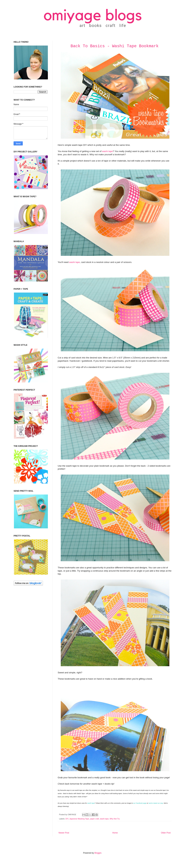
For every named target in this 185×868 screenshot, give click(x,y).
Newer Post (64, 833)
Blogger (98, 853)
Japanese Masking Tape (79, 819)
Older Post (166, 833)
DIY (67, 819)
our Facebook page (140, 803)
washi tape (107, 151)
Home (115, 833)
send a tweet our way (156, 803)
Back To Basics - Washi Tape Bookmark (115, 46)
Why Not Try (115, 819)
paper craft (95, 819)
